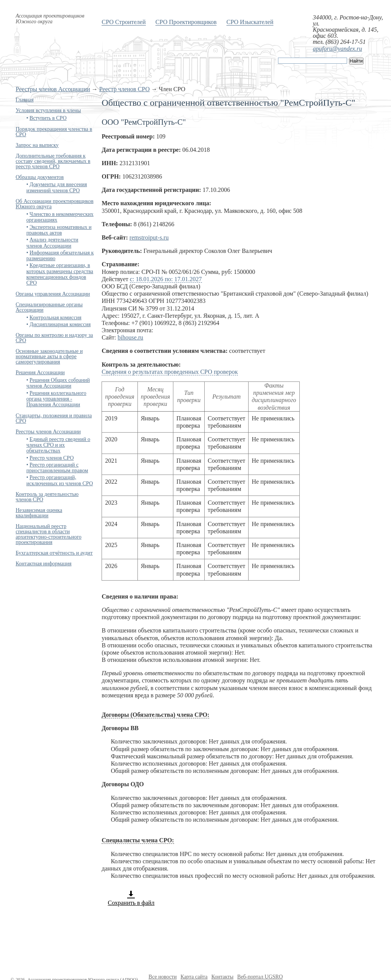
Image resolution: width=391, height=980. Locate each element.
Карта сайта (194, 977)
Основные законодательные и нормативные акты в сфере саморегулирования (49, 356)
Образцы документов (40, 177)
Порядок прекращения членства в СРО (54, 132)
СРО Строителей (124, 22)
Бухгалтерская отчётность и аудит (54, 553)
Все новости (163, 977)
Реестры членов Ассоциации (53, 89)
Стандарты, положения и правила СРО (54, 418)
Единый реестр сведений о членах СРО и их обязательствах (58, 445)
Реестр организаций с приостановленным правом (57, 468)
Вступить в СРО (48, 118)
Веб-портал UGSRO (260, 977)
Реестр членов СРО (124, 89)
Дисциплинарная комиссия (60, 324)
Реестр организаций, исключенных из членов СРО (60, 480)
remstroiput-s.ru (149, 237)
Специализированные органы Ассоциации (49, 307)
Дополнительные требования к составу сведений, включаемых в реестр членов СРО (53, 161)
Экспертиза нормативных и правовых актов (59, 230)
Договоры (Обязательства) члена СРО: (155, 715)
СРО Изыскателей (250, 22)
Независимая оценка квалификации (39, 513)
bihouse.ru (130, 337)
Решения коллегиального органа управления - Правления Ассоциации (56, 399)
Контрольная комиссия (55, 318)
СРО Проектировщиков (186, 22)
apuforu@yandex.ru (337, 49)
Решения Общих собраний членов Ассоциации (58, 383)
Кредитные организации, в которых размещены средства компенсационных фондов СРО (60, 274)
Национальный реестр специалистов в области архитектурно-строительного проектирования (48, 534)
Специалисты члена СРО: (138, 840)
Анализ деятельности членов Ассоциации (52, 243)
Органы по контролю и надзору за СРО (54, 338)
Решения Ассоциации (40, 373)
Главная (25, 100)
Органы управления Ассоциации (53, 294)
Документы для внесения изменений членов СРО (57, 187)
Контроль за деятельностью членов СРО (47, 497)
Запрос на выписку (37, 145)
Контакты (223, 977)
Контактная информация (44, 564)
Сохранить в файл (131, 898)
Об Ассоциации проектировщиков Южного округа (55, 204)
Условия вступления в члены (48, 110)
